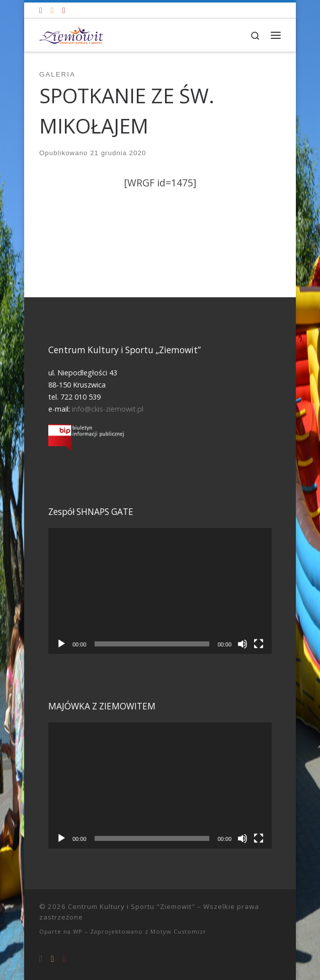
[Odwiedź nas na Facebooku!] (41, 10)
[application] (160, 591)
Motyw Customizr (178, 931)
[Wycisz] (243, 644)
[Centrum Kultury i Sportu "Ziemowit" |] (71, 34)
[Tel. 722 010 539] (64, 10)
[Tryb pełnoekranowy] (259, 644)
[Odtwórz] (61, 644)
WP (78, 931)
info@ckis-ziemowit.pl (108, 409)
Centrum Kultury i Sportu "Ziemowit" (132, 906)
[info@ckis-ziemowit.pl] (52, 10)
